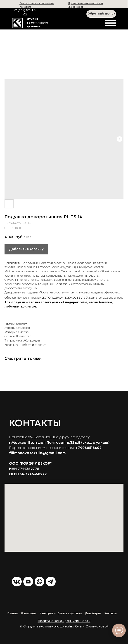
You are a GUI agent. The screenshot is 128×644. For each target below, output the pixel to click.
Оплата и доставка (70, 613)
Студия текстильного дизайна (37, 23)
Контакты (111, 613)
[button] (101, 14)
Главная (13, 613)
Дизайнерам (93, 613)
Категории (46, 613)
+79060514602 (88, 448)
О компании (29, 613)
